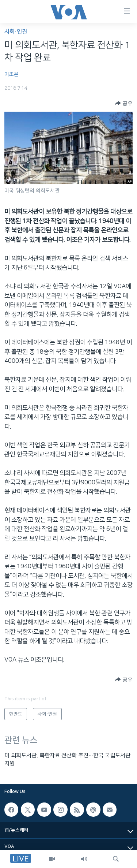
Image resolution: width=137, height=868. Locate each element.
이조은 (12, 74)
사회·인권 (16, 32)
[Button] (124, 103)
